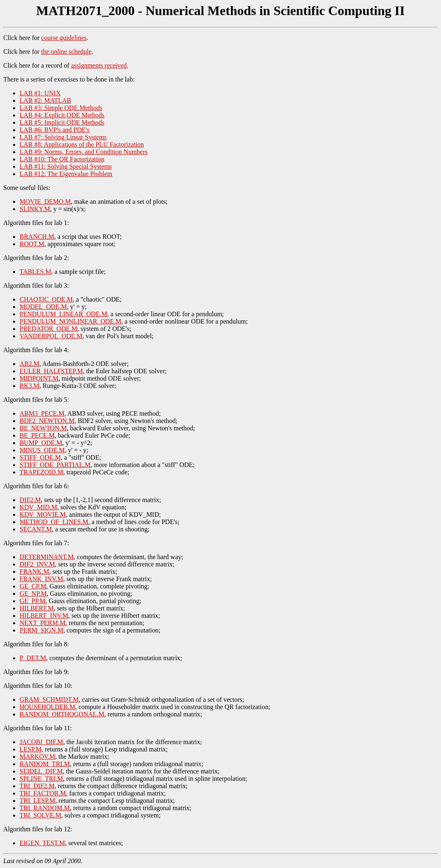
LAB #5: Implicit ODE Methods (62, 122)
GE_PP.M (33, 601)
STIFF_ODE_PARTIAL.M (55, 465)
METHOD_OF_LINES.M (54, 522)
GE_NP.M (33, 594)
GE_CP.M (33, 586)
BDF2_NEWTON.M (47, 421)
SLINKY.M (35, 209)
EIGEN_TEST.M (42, 843)
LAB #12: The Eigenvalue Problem (66, 174)
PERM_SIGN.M (41, 630)
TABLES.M (35, 272)
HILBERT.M (37, 608)
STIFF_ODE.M (40, 457)
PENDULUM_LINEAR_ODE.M (63, 314)
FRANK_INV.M (41, 579)
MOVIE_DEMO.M (45, 202)
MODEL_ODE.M (43, 307)
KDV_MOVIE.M (43, 514)
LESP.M (31, 749)
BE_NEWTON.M (43, 428)
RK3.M (29, 386)
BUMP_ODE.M (41, 443)
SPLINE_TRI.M (41, 779)
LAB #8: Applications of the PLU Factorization (82, 144)
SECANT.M (36, 529)
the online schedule (66, 52)
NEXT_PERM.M (42, 623)
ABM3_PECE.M (42, 413)
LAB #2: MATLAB (45, 100)
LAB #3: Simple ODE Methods (61, 108)
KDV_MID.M (38, 507)
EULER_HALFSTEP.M (51, 371)
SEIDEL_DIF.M (41, 771)
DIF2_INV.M (37, 564)
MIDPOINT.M (39, 378)
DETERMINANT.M (47, 557)
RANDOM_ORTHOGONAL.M (62, 714)
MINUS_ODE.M (42, 450)
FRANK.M (34, 572)
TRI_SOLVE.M (40, 815)
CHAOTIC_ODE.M (46, 299)
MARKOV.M (37, 757)
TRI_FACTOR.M (43, 793)
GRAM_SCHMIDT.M (49, 699)
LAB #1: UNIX (40, 93)
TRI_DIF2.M (37, 786)
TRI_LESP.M (38, 801)
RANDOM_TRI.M (45, 764)
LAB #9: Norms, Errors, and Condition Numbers (84, 152)
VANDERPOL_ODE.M (51, 336)
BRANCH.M (37, 237)
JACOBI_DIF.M (41, 742)
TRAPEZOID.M (41, 472)
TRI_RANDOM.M (45, 808)
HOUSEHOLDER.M (47, 707)
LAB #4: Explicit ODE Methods (62, 115)
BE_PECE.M (37, 435)
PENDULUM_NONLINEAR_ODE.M (70, 321)
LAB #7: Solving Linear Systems (63, 137)
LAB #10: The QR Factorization (62, 159)
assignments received (99, 65)
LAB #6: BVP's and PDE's (54, 130)
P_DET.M (33, 658)
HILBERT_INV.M (44, 616)
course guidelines (64, 38)
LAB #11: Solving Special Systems (66, 166)
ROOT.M (32, 244)
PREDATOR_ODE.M (49, 329)
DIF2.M (30, 500)
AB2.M (29, 364)
